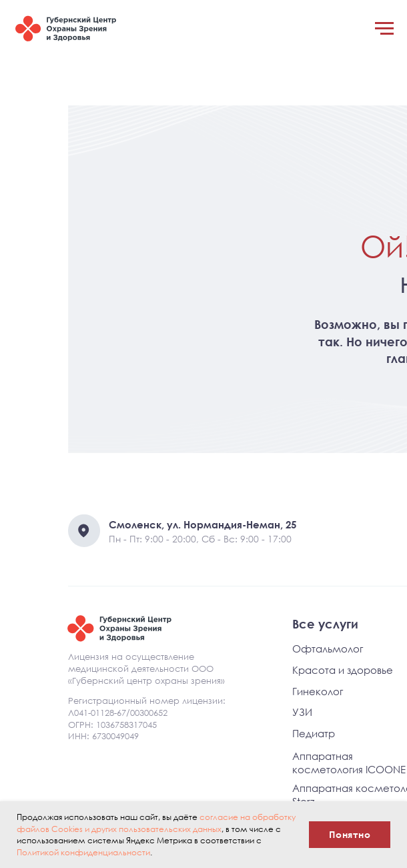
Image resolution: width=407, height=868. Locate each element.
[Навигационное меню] (384, 29)
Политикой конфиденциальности (83, 852)
